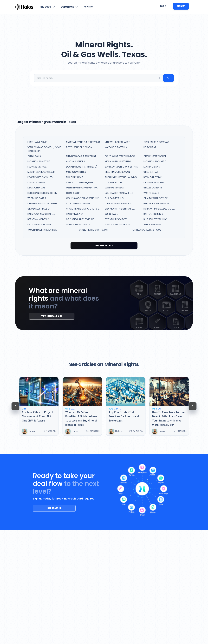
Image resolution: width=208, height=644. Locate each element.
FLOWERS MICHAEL (37, 167)
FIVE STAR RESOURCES (116, 219)
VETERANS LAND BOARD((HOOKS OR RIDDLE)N (44, 149)
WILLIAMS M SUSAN (114, 188)
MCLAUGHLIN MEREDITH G (118, 161)
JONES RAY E (111, 214)
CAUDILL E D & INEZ (37, 182)
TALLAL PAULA (34, 156)
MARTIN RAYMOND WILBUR (41, 172)
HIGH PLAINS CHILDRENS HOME (146, 230)
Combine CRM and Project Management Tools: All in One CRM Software (38, 416)
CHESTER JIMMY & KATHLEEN (42, 204)
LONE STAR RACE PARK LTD (118, 204)
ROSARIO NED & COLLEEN (40, 177)
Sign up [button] (181, 6)
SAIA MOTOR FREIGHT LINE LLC (120, 209)
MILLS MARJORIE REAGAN (117, 172)
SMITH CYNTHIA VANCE (78, 224)
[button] (48, 7)
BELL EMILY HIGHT (75, 177)
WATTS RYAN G (151, 193)
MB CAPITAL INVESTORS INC (80, 219)
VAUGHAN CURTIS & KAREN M (42, 230)
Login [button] (163, 6)
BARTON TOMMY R (153, 214)
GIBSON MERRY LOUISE (155, 156)
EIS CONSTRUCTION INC (40, 224)
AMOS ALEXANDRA (75, 161)
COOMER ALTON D (114, 182)
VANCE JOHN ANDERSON (117, 224)
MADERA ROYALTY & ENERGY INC (83, 142)
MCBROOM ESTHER (76, 172)
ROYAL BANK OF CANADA (79, 147)
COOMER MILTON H (154, 182)
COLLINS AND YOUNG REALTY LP (82, 198)
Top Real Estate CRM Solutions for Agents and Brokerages (124, 416)
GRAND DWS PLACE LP (39, 209)
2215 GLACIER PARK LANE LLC (119, 193)
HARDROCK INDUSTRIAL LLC (41, 214)
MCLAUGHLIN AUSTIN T (39, 161)
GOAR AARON (73, 193)
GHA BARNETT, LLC (114, 198)
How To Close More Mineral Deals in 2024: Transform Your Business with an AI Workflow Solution (169, 418)
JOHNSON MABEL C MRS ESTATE (121, 167)
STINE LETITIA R (151, 172)
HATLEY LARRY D (74, 214)
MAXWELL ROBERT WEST (117, 142)
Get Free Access (104, 245)
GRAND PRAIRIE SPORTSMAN (93, 230)
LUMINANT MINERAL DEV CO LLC (159, 209)
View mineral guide (48, 316)
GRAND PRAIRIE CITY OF (156, 198)
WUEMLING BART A (37, 198)
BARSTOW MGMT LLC (39, 219)
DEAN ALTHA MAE (36, 188)
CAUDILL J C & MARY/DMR (80, 182)
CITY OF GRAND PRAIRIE (78, 204)
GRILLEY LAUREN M (153, 188)
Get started (50, 508)
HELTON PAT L (151, 147)
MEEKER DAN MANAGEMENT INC (82, 188)
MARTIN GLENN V (152, 167)
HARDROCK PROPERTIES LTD (158, 204)
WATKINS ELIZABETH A (116, 147)
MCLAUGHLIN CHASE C (155, 161)
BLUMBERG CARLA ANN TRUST (81, 156)
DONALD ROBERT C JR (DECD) (82, 167)
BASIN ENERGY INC (153, 177)
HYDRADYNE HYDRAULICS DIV (42, 193)
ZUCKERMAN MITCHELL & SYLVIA (121, 177)
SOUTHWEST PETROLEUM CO (120, 156)
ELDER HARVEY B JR (37, 142)
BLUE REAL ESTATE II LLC (155, 219)
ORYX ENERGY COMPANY (156, 142)
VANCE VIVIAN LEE (152, 224)
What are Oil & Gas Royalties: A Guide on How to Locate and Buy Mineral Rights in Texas (81, 418)
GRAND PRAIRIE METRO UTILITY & (83, 209)
